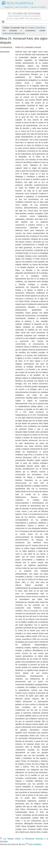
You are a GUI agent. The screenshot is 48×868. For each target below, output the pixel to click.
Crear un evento (38, 7)
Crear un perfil (22, 7)
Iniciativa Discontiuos (36, 28)
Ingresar (8, 7)
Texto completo (33, 844)
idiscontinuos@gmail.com (14, 33)
